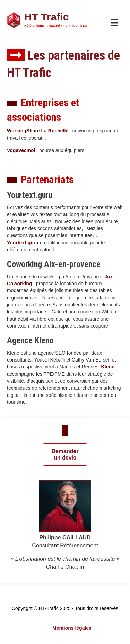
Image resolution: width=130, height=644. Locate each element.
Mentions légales (72, 628)
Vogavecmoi (21, 150)
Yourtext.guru (23, 243)
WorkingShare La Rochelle (38, 131)
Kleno (108, 367)
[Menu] (114, 23)
